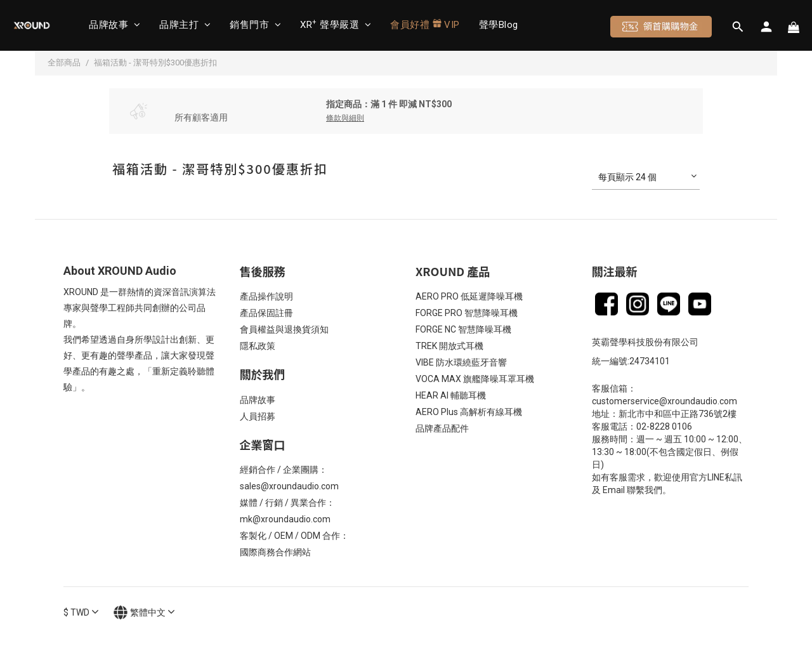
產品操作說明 (266, 296)
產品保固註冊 (266, 313)
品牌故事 (115, 25)
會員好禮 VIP (425, 24)
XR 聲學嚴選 (336, 24)
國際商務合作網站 (275, 552)
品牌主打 (185, 25)
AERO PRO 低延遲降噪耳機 (469, 296)
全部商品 (64, 63)
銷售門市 (255, 25)
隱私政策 (258, 346)
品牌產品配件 (442, 428)
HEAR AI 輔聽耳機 (451, 395)
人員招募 (258, 416)
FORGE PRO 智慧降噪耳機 (467, 313)
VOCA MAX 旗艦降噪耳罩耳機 (475, 379)
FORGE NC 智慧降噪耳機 (463, 329)
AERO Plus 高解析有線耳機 (469, 412)
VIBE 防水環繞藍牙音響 (461, 362)
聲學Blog (499, 25)
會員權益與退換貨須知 (284, 329)
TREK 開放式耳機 (449, 346)
